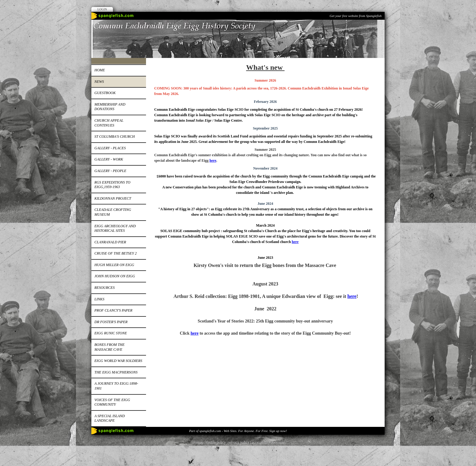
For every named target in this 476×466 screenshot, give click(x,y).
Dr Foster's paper (111, 322)
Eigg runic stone (111, 333)
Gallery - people (110, 171)
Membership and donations (110, 107)
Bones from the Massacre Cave (109, 347)
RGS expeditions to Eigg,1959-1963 (112, 185)
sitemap (197, 442)
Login (102, 9)
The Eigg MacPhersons (116, 372)
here (213, 160)
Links (99, 299)
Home (100, 70)
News (99, 82)
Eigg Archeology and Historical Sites (115, 228)
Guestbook (105, 93)
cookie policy (215, 442)
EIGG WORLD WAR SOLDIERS (118, 361)
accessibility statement (268, 442)
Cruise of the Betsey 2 (116, 253)
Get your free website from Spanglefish (356, 16)
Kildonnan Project (113, 198)
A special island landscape (110, 418)
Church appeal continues (109, 123)
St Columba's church (115, 137)
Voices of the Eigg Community (112, 402)
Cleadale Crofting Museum (113, 212)
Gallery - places (110, 148)
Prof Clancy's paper (113, 310)
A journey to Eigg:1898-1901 (116, 386)
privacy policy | (240, 442)
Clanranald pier (110, 242)
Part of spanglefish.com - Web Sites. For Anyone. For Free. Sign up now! (238, 431)
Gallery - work (109, 159)
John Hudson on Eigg (115, 276)
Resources (105, 288)
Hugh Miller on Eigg (114, 265)
